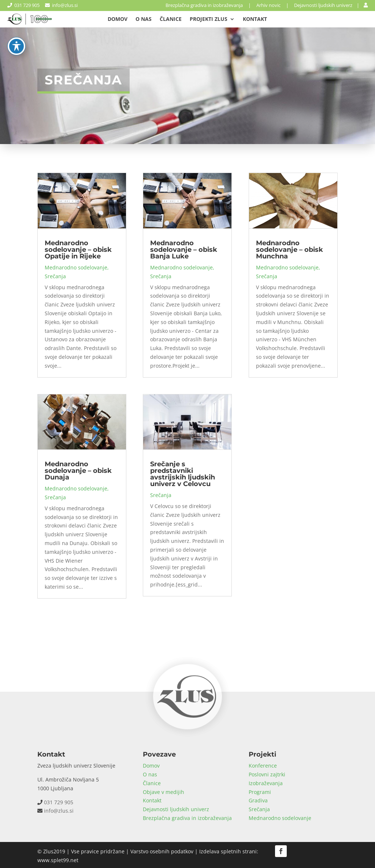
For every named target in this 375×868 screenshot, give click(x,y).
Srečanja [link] (55, 276)
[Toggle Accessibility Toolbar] (16, 22)
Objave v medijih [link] (164, 792)
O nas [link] (144, 19)
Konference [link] (263, 766)
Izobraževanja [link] (266, 783)
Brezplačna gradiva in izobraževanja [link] (204, 5)
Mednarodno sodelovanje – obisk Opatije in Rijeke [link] (78, 250)
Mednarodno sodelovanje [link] (76, 267)
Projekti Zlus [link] (209, 19)
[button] (281, 851)
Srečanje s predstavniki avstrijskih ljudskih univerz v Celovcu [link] (183, 474)
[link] (366, 5)
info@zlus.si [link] (61, 5)
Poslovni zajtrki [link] (267, 774)
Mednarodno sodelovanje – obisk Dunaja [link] (78, 471)
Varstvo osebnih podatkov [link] (162, 851)
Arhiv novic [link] (268, 5)
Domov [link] (118, 19)
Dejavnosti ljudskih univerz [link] (323, 5)
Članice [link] (171, 19)
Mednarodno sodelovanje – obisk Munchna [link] (289, 250)
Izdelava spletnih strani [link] (228, 851)
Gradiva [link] (258, 800)
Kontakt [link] (255, 19)
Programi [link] (260, 792)
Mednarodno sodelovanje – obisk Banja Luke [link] (184, 250)
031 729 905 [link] (23, 5)
